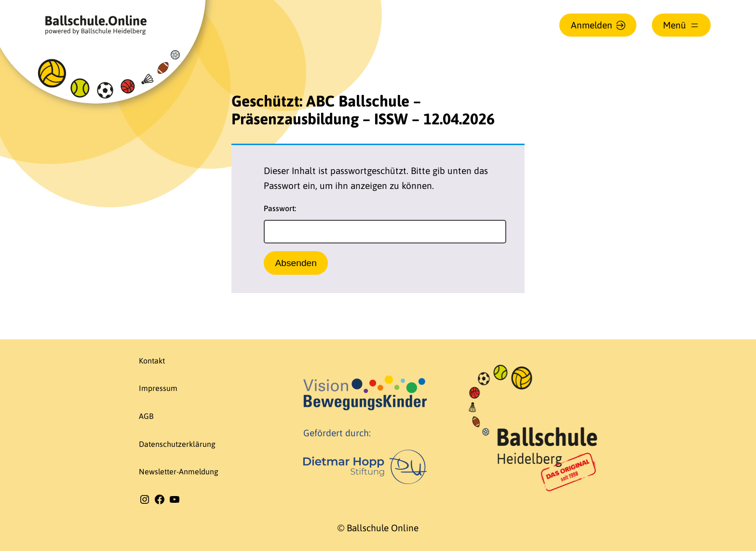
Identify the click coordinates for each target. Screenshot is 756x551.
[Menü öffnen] (681, 25)
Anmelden (592, 25)
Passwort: (385, 224)
